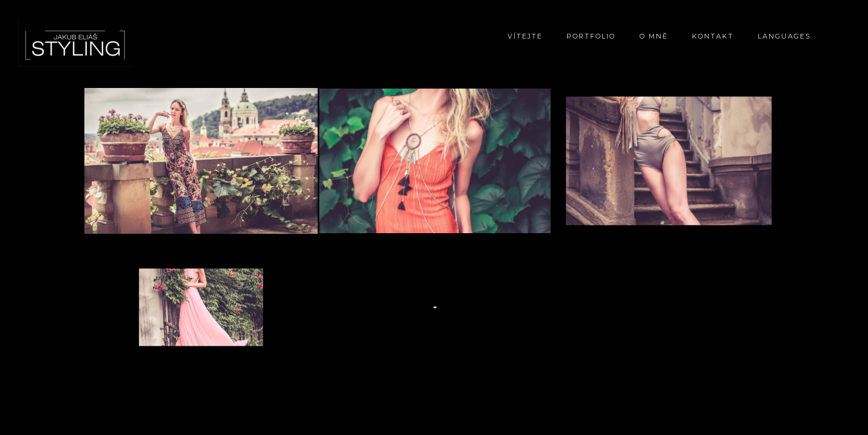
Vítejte (525, 36)
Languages (784, 36)
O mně (654, 36)
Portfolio (591, 36)
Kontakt (713, 36)
